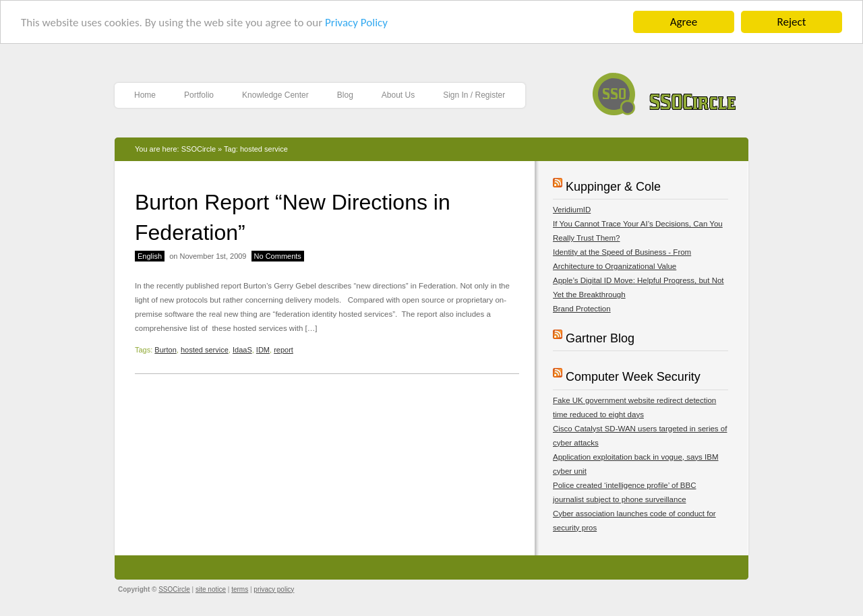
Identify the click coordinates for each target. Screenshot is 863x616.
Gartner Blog (600, 338)
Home (145, 95)
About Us (398, 95)
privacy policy (274, 589)
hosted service (205, 350)
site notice (211, 589)
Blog (345, 95)
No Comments (278, 256)
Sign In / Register (474, 95)
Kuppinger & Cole (613, 187)
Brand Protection (582, 309)
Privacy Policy (356, 23)
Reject (792, 22)
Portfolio (199, 95)
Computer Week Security (633, 377)
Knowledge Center (275, 95)
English (150, 256)
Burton (165, 350)
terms (240, 589)
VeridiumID (572, 210)
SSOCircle (664, 91)
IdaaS (242, 350)
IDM (263, 350)
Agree (684, 22)
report (284, 350)
